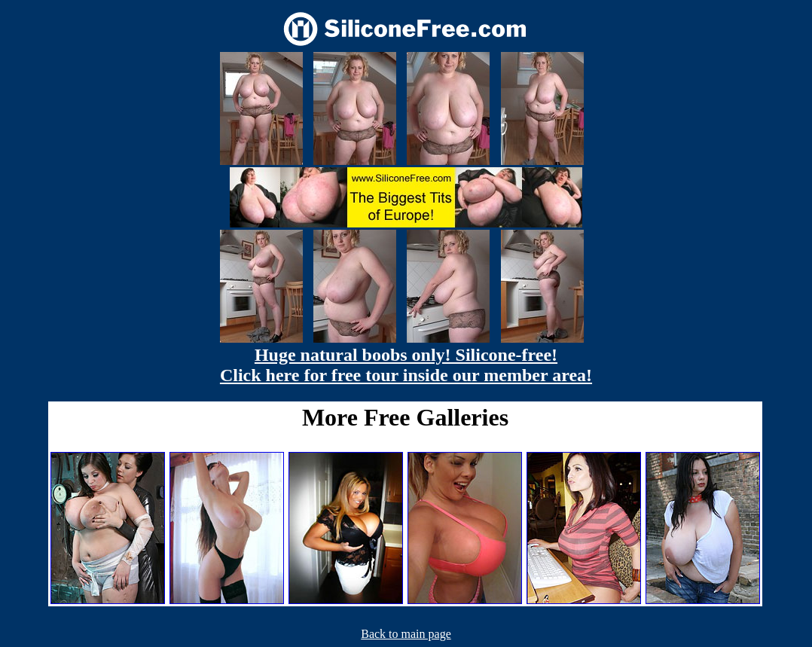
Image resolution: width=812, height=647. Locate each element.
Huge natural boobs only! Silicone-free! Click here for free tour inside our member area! (406, 365)
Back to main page (406, 634)
